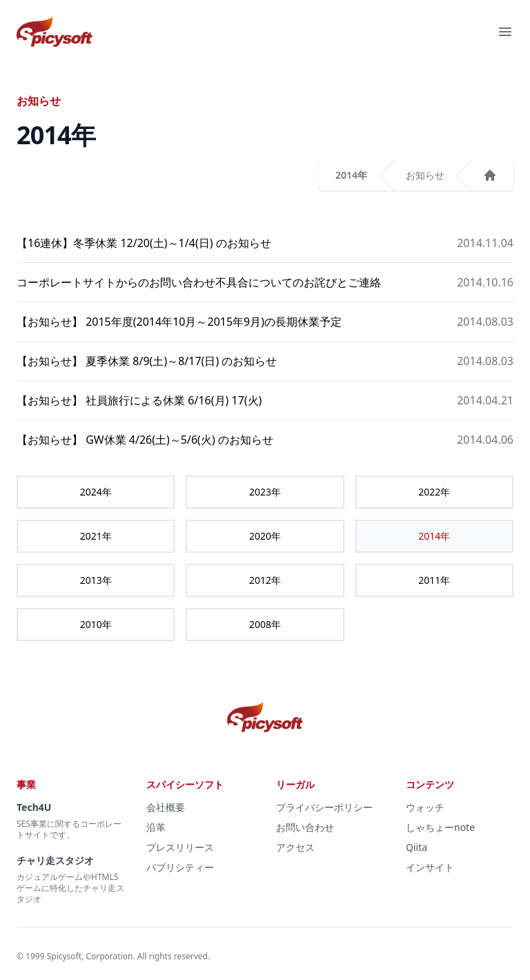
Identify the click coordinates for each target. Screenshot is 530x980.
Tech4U (34, 807)
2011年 (434, 580)
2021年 (96, 536)
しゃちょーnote (440, 827)
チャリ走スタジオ (55, 860)
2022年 (434, 492)
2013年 (96, 580)
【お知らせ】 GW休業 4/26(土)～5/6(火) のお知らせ (145, 440)
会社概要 (166, 807)
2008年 (265, 624)
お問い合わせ (305, 827)
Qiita (416, 847)
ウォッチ (425, 807)
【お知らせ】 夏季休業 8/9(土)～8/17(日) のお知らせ (147, 361)
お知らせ (425, 175)
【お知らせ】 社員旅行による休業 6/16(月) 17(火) (139, 400)
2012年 (265, 580)
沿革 (156, 827)
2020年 (265, 536)
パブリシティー (180, 867)
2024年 (96, 492)
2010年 (96, 624)
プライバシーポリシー (324, 807)
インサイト (430, 867)
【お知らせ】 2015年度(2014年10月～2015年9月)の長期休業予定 (179, 322)
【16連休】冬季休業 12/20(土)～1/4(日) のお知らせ (144, 243)
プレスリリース (180, 847)
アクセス (295, 847)
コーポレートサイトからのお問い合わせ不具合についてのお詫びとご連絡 (199, 282)
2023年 (265, 492)
